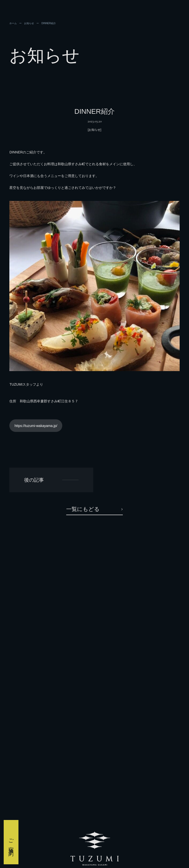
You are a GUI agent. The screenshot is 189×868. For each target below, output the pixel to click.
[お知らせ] (95, 130)
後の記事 (34, 480)
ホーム (13, 23)
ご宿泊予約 (11, 842)
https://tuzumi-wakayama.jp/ (36, 426)
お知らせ (29, 23)
